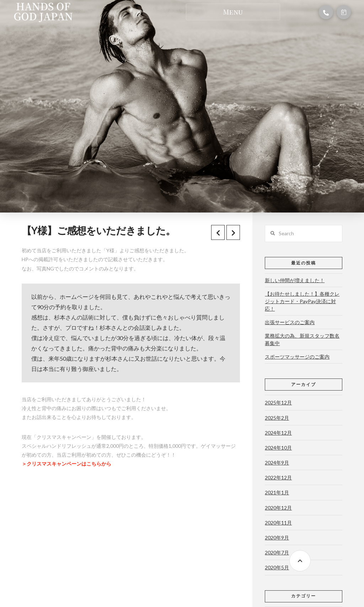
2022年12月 (278, 477)
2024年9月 (277, 463)
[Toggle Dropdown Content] (233, 12)
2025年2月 (277, 418)
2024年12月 (278, 433)
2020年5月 (277, 567)
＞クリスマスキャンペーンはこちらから (66, 464)
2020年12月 (278, 508)
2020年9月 (277, 538)
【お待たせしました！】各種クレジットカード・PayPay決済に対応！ (302, 301)
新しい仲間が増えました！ (295, 280)
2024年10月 (278, 448)
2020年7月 (277, 552)
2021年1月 (277, 492)
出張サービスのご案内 (290, 322)
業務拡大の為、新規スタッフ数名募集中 (302, 339)
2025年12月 (278, 402)
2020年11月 (278, 523)
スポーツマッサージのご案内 (297, 357)
